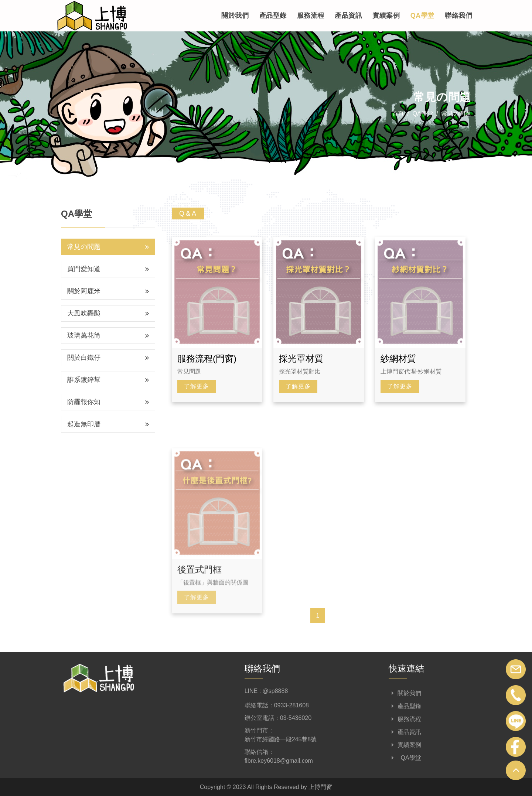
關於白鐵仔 (108, 358)
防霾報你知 (108, 402)
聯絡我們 (458, 16)
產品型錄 (273, 16)
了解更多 (197, 386)
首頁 (398, 114)
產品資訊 (348, 16)
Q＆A (188, 213)
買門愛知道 (108, 269)
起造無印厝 (108, 424)
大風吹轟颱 (108, 313)
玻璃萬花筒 (108, 335)
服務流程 (310, 16)
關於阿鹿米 (108, 291)
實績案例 (386, 16)
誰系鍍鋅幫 (108, 380)
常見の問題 (456, 114)
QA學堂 (422, 16)
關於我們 (235, 16)
